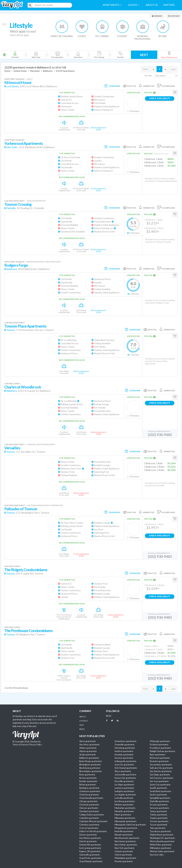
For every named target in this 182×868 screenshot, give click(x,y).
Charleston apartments (90, 791)
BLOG (109, 716)
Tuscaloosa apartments (160, 831)
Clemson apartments (89, 808)
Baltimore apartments (89, 758)
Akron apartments (87, 741)
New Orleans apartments (126, 845)
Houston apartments (124, 758)
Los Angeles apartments (125, 795)
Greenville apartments (124, 745)
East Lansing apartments (90, 848)
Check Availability (160, 98)
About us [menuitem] (152, 5)
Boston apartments (88, 778)
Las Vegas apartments (124, 785)
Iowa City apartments (124, 765)
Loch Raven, (13, 86)
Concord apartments (89, 828)
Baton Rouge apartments (90, 761)
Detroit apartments (88, 841)
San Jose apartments (159, 781)
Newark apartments (124, 835)
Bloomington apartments (90, 771)
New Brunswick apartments (127, 838)
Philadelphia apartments (125, 858)
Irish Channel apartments (126, 768)
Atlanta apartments (88, 751)
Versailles (12, 448)
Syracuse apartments (159, 808)
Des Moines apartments (90, 838)
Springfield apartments (160, 798)
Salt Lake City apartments (161, 768)
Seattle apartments (158, 788)
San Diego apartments (160, 775)
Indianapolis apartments (125, 761)
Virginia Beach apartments (162, 835)
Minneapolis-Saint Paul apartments (130, 825)
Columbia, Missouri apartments (93, 821)
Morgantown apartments (126, 828)
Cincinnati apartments (89, 805)
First (145, 69)
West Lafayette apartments (162, 841)
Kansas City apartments (125, 778)
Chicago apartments (88, 801)
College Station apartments (92, 815)
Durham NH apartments (90, 845)
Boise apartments (87, 775)
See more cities (157, 855)
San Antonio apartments (161, 771)
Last (173, 69)
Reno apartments (158, 755)
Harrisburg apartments (125, 748)
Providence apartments (160, 748)
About (83, 717)
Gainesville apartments (89, 855)
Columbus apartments (89, 825)
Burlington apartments (89, 788)
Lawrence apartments (124, 788)
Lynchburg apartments (125, 801)
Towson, (11, 330)
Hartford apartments (124, 751)
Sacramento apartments (161, 765)
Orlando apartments (124, 851)
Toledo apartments (158, 815)
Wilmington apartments (160, 848)
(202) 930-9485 (160, 435)
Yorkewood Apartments (24, 143)
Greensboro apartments (125, 741)
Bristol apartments (88, 785)
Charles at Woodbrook (23, 387)
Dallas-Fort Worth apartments (93, 831)
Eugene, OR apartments (90, 851)
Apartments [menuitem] (112, 5)
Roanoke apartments (159, 761)
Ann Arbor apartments (89, 745)
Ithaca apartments (123, 771)
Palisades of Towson (21, 509)
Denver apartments (88, 835)
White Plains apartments (161, 845)
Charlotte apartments (89, 795)
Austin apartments (88, 755)
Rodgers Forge (16, 265)
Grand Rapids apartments (91, 861)
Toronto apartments (159, 821)
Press (82, 729)
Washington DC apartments (162, 838)
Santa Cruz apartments (160, 785)
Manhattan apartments (125, 808)
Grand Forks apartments (90, 858)
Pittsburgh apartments (160, 741)
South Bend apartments (160, 791)
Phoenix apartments (124, 861)
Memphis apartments (124, 811)
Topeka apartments (159, 818)
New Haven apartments (125, 841)
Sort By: (148, 76)
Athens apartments (88, 748)
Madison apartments (124, 805)
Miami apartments (123, 815)
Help (82, 725)
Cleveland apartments (89, 811)
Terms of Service (20, 745)
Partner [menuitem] (169, 5)
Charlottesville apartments (91, 798)
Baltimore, (12, 269)
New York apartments (124, 848)
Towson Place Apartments (25, 326)
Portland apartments (159, 745)
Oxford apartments (123, 855)
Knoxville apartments (124, 781)
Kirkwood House (18, 83)
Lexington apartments (124, 791)
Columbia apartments (89, 818)
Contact (84, 721)
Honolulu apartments (124, 755)
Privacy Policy (36, 745)
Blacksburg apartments (90, 768)
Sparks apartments (158, 795)
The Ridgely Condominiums (26, 570)
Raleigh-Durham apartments (162, 751)
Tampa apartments (158, 811)
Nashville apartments (124, 831)
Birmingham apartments (90, 765)
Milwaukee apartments (125, 818)
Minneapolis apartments (125, 821)
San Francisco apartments (161, 778)
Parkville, (11, 208)
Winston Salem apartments (162, 851)
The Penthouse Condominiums (28, 631)
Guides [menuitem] (134, 5)
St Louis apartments (159, 805)
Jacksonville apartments (125, 775)
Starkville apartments (159, 801)
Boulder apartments (88, 781)
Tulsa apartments (158, 828)
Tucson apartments (159, 825)
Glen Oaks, (12, 147)
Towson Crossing (18, 204)
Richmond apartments (160, 758)
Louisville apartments (124, 798)
